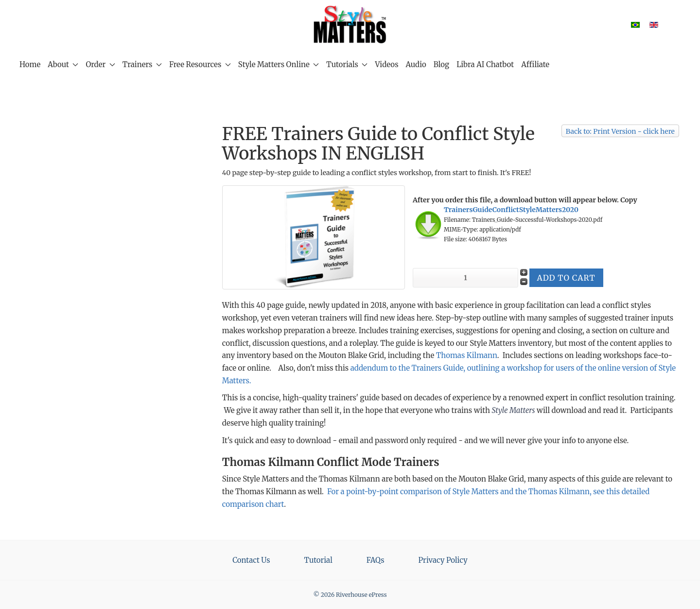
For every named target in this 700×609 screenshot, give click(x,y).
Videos (386, 64)
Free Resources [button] (200, 64)
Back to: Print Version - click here (620, 131)
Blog (441, 64)
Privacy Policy (443, 560)
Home (30, 64)
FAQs (376, 560)
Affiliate (535, 64)
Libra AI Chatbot (485, 64)
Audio (416, 64)
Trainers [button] (142, 64)
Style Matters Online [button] (279, 64)
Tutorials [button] (347, 64)
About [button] (63, 64)
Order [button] (100, 64)
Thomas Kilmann (467, 355)
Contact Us (251, 560)
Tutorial (318, 560)
